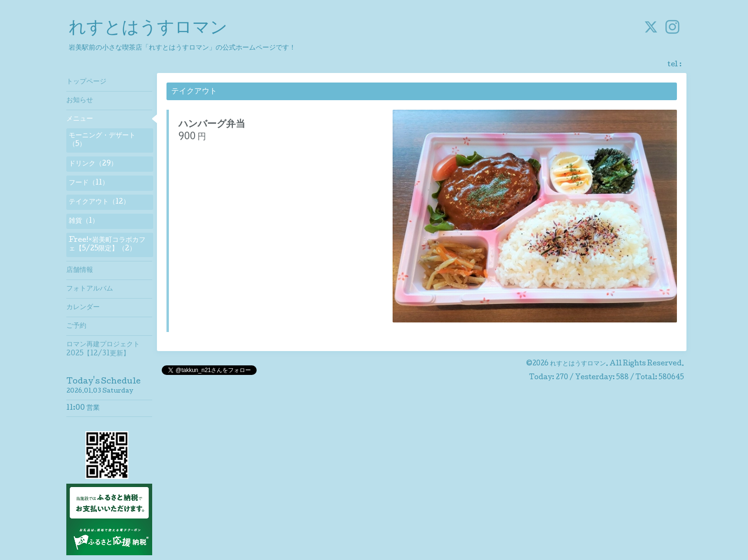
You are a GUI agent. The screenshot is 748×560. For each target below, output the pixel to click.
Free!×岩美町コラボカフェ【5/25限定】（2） (107, 245)
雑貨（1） (84, 221)
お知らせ (80, 101)
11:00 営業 (83, 408)
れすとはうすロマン (148, 29)
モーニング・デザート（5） (102, 140)
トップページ (86, 82)
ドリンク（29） (93, 164)
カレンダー (83, 308)
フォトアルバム (90, 289)
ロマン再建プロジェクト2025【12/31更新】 (103, 349)
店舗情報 (80, 270)
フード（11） (89, 183)
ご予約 (76, 326)
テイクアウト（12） (99, 202)
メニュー (80, 119)
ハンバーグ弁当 (212, 125)
